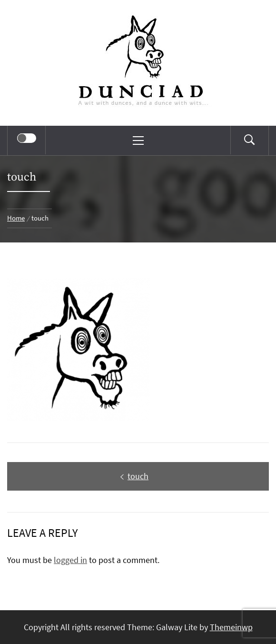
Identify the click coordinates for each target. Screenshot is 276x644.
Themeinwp (231, 627)
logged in (70, 560)
